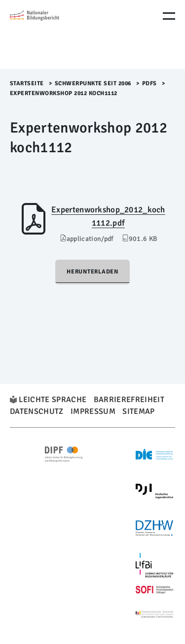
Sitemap (138, 411)
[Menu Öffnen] (169, 16)
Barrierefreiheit (129, 400)
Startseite (27, 84)
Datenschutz (37, 411)
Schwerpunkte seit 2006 (93, 84)
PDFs (149, 84)
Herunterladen (92, 272)
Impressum (93, 411)
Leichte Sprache (53, 400)
